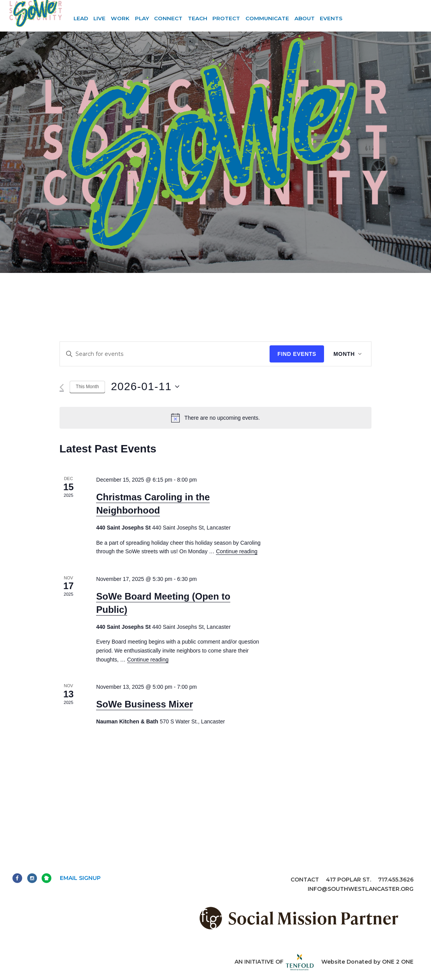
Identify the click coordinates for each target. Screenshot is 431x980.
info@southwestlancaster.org (361, 889)
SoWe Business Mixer (145, 704)
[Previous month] (62, 387)
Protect (226, 18)
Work (120, 18)
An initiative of (274, 962)
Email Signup (80, 878)
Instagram (32, 878)
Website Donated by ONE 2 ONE (367, 962)
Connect (168, 18)
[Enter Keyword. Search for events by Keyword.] (165, 354)
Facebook (17, 878)
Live (99, 18)
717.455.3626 (396, 880)
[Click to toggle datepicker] (145, 387)
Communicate (267, 18)
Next (46, 878)
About (305, 18)
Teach (198, 18)
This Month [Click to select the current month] (87, 387)
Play (142, 18)
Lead (81, 18)
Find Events (297, 354)
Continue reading (237, 551)
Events (331, 18)
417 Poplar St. (349, 880)
